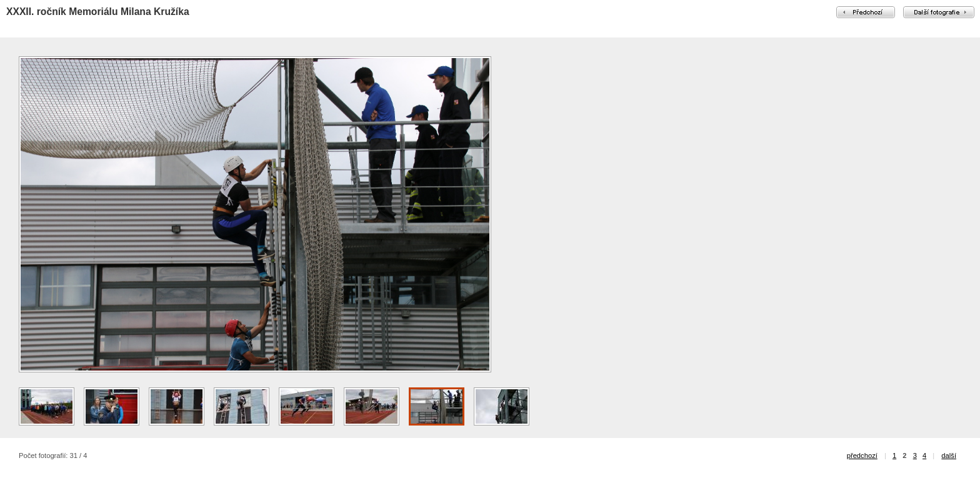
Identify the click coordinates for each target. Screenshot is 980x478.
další (949, 456)
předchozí (862, 456)
